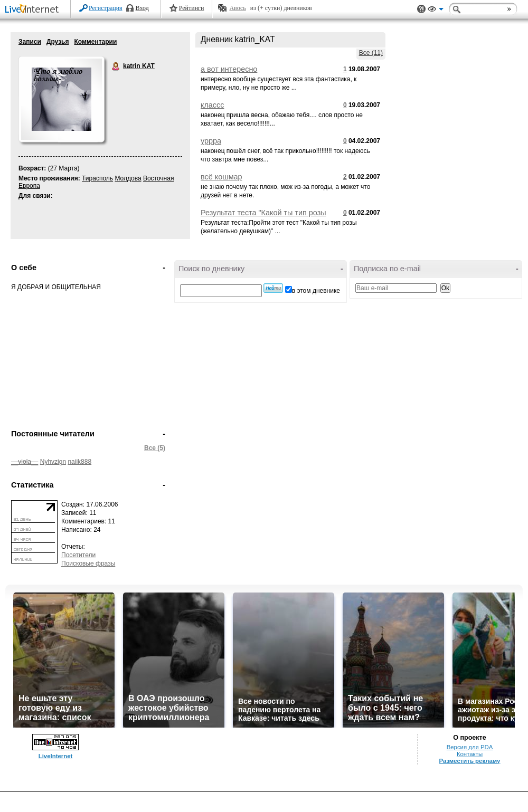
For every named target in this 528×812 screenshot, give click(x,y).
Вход (142, 8)
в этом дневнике (316, 291)
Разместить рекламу (470, 761)
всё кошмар (221, 177)
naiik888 (79, 462)
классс (212, 105)
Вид (436, 11)
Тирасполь (97, 178)
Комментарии (95, 42)
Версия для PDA (470, 747)
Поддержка (421, 9)
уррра (211, 141)
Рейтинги (192, 8)
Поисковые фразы (88, 563)
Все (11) (371, 53)
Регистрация (106, 8)
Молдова (128, 178)
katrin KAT (116, 66)
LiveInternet (34, 10)
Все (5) (155, 448)
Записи (30, 42)
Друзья (58, 42)
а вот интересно (229, 69)
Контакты (470, 754)
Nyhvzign (53, 462)
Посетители (78, 555)
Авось (237, 8)
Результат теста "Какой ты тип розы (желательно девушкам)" (263, 217)
